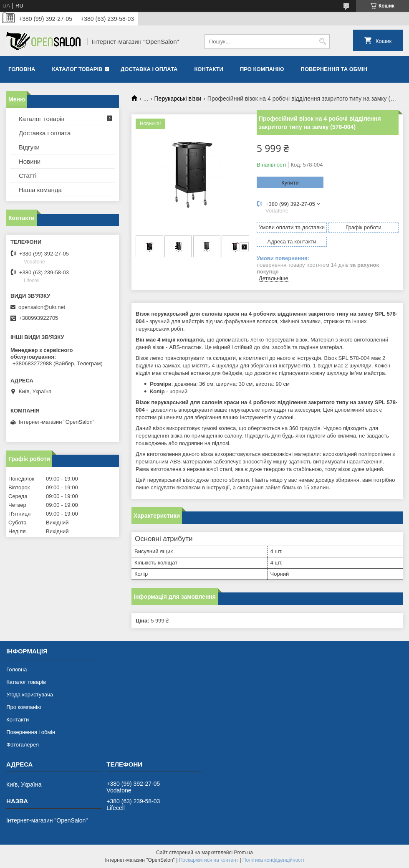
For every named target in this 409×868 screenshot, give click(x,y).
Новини (30, 161)
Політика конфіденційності (273, 860)
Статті (28, 176)
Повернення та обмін (334, 69)
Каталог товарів (77, 69)
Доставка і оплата (149, 69)
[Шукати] (322, 42)
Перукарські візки (178, 99)
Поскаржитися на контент (209, 860)
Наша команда (40, 190)
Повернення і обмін (31, 732)
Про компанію (262, 69)
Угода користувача (30, 695)
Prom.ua (244, 853)
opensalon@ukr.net (42, 307)
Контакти (209, 69)
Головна (22, 69)
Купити (290, 183)
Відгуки (29, 147)
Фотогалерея (23, 745)
